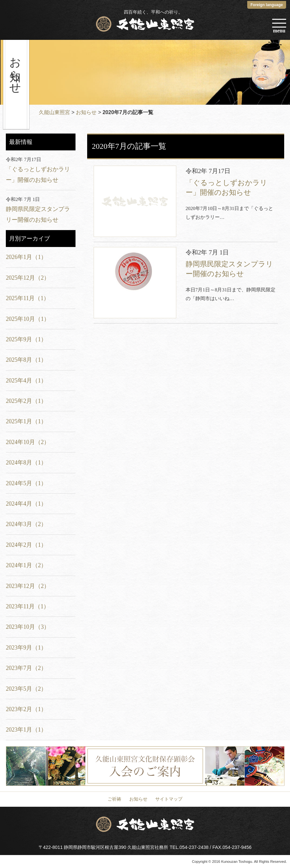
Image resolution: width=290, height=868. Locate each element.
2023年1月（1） (26, 730)
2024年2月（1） (26, 545)
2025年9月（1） (26, 339)
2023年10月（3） (28, 627)
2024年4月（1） (26, 504)
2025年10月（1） (28, 319)
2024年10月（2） (28, 442)
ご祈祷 (114, 799)
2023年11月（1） (28, 606)
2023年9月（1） (26, 648)
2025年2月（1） (26, 401)
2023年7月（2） (26, 668)
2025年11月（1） (28, 298)
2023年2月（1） (26, 709)
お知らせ (86, 112)
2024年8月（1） (26, 463)
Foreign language (267, 5)
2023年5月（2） (26, 689)
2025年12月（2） (28, 278)
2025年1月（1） (26, 421)
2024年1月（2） (26, 565)
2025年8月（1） (26, 360)
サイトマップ (169, 799)
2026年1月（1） (26, 257)
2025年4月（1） (26, 381)
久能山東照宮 (54, 112)
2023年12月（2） (28, 586)
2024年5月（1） (26, 483)
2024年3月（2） (26, 524)
